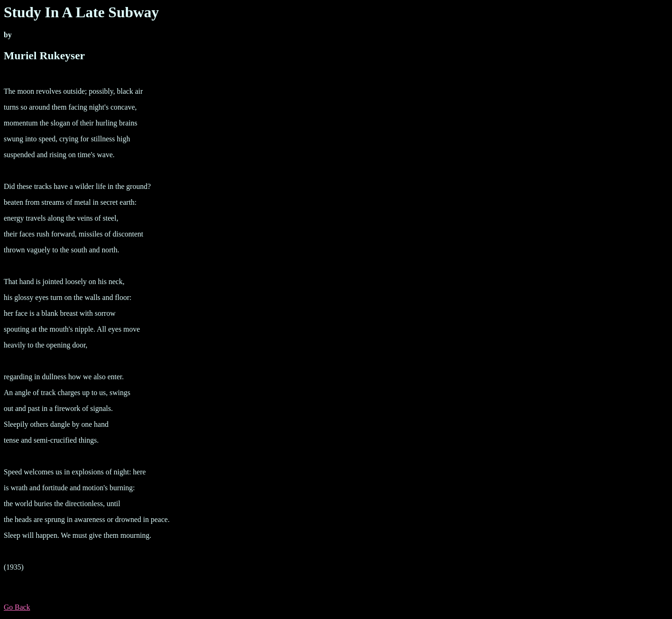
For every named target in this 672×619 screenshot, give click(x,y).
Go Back (17, 607)
